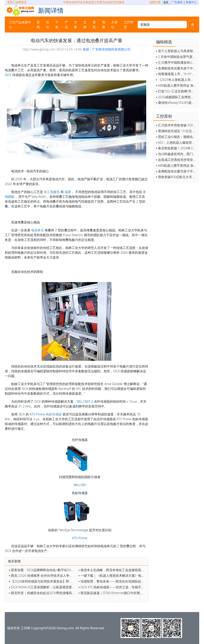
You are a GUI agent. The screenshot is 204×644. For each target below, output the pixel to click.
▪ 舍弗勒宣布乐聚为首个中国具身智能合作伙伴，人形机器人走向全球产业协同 (177, 68)
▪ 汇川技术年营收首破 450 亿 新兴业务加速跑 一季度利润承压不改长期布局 (177, 125)
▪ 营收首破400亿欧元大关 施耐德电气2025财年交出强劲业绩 (177, 177)
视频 (104, 25)
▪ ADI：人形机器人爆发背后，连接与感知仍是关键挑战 (177, 143)
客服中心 (191, 2)
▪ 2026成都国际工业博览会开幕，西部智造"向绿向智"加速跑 (177, 97)
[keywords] (162, 25)
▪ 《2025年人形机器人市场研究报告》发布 (177, 80)
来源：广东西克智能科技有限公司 (107, 49)
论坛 (48, 25)
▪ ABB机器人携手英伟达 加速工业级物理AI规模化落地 (177, 85)
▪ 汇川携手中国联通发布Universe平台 (177, 62)
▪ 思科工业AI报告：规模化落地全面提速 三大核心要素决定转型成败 (177, 137)
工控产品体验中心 (20, 25)
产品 (66, 25)
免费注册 (155, 2)
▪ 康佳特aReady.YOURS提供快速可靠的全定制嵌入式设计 (177, 103)
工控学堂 (128, 25)
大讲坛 (114, 25)
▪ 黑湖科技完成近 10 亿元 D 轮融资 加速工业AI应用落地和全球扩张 (177, 131)
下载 (57, 25)
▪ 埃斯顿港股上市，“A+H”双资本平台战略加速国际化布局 (177, 74)
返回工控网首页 (17, 2)
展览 (94, 25)
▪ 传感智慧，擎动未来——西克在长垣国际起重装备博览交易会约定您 (112, 581)
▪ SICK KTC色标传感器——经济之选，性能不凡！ (112, 587)
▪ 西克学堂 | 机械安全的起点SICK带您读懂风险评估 (43, 593)
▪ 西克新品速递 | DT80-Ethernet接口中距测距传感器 (112, 593)
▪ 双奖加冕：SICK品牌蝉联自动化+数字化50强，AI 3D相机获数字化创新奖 (43, 570)
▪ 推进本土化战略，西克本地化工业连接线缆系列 (112, 570)
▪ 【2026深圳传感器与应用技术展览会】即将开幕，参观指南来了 (43, 581)
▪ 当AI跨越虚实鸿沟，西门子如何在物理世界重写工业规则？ (177, 154)
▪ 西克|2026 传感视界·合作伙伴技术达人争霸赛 (42, 576)
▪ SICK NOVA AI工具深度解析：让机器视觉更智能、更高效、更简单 (43, 587)
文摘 (85, 25)
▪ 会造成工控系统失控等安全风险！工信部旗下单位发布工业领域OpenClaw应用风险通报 (177, 160)
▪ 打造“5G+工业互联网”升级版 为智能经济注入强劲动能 (177, 91)
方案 (76, 25)
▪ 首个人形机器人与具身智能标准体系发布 (177, 51)
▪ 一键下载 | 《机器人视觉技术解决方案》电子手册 (112, 576)
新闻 (38, 25)
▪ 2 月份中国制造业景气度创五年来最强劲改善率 (177, 57)
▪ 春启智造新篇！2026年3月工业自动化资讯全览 (177, 148)
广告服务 (177, 2)
